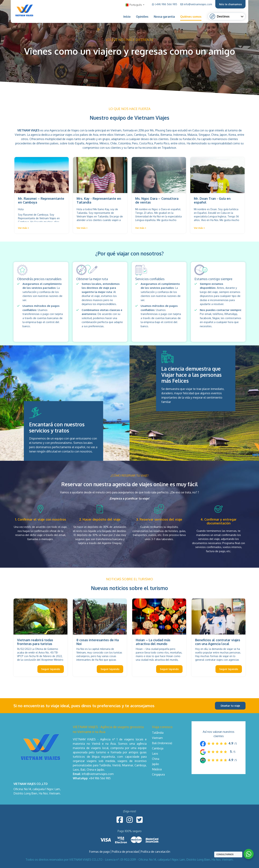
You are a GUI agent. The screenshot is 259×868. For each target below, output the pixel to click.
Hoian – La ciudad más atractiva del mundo (153, 642)
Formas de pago (99, 852)
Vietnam (157, 738)
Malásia (157, 769)
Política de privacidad (125, 852)
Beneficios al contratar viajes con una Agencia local (218, 642)
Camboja (158, 748)
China (156, 759)
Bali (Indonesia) (162, 743)
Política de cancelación (155, 852)
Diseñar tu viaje (230, 706)
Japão (155, 764)
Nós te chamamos (230, 4)
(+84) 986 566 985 (165, 4)
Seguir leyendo (51, 669)
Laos (155, 754)
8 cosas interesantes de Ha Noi (98, 642)
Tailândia (158, 733)
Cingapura (158, 774)
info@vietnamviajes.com (196, 4)
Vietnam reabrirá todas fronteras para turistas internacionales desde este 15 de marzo (40, 646)
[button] (23, 228)
